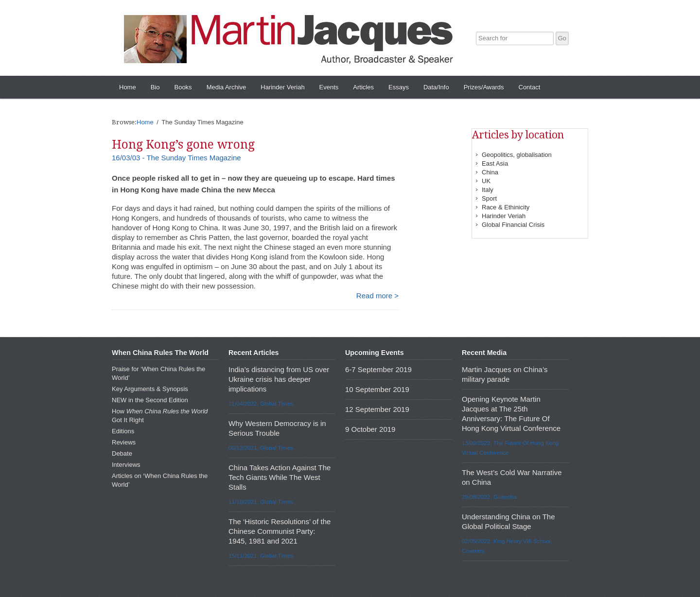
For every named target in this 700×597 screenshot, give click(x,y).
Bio (155, 87)
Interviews (126, 465)
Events (329, 87)
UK (486, 181)
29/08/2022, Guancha (489, 497)
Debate (122, 453)
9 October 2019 (370, 429)
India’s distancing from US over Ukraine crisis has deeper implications (279, 379)
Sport (489, 198)
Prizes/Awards (484, 87)
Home (128, 87)
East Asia (495, 163)
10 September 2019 (377, 389)
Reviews (124, 442)
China (490, 172)
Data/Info (436, 87)
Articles (363, 87)
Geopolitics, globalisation (517, 155)
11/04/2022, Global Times (261, 403)
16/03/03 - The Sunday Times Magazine (176, 158)
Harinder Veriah (282, 87)
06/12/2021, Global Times (261, 448)
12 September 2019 (377, 409)
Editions (123, 431)
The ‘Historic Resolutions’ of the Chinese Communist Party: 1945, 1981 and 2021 (280, 531)
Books (183, 87)
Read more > (377, 296)
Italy (488, 190)
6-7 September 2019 (378, 369)
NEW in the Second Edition (150, 400)
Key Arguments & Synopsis (150, 389)
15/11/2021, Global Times (261, 555)
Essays (399, 87)
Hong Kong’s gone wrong (183, 145)
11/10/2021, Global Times (261, 502)
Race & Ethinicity (506, 207)
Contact (530, 87)
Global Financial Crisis (513, 225)
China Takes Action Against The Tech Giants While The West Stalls (280, 477)
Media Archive (227, 87)
